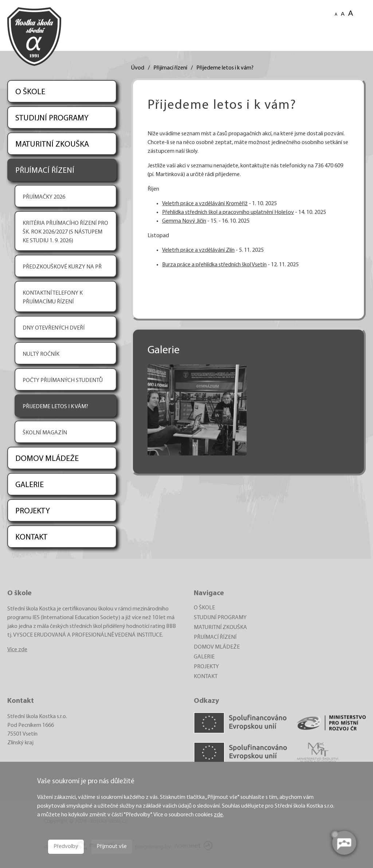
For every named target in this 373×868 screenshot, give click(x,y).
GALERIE (30, 485)
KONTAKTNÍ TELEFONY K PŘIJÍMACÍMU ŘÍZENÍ (53, 298)
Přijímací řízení (170, 68)
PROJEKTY (33, 511)
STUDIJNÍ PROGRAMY (52, 118)
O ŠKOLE (30, 92)
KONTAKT (31, 537)
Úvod (138, 68)
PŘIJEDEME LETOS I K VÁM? (55, 407)
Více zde (17, 650)
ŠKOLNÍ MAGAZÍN (45, 433)
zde (218, 815)
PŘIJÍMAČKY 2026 (44, 197)
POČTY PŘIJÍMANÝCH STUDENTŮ (63, 381)
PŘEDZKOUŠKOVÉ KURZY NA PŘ (62, 267)
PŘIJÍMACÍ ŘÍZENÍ (45, 171)
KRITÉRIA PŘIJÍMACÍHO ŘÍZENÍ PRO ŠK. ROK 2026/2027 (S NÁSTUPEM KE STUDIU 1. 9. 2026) (65, 232)
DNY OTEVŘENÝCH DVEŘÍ (54, 328)
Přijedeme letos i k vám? (225, 68)
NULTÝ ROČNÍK (41, 354)
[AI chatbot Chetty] (344, 843)
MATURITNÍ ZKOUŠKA (52, 145)
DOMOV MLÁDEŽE (47, 459)
